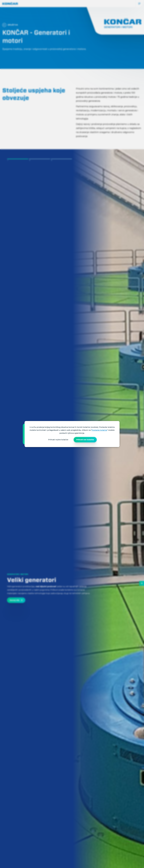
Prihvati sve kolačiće (85, 440)
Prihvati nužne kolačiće (58, 440)
